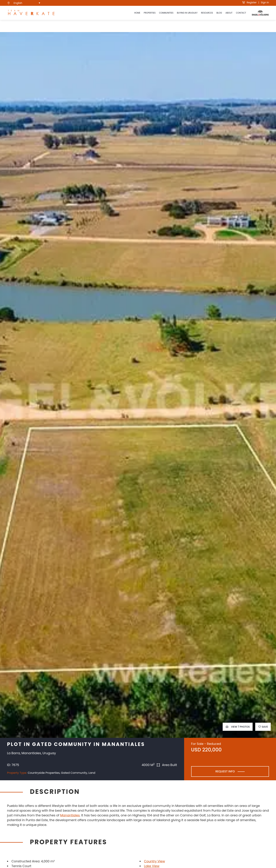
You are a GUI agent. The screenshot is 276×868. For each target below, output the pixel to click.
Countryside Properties (44, 773)
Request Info (225, 771)
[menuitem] (27, 3)
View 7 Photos (238, 727)
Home (137, 13)
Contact (241, 13)
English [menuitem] (18, 3)
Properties (150, 13)
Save (263, 727)
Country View (154, 861)
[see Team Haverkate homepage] (31, 13)
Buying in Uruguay (187, 13)
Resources (207, 13)
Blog (219, 13)
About (229, 13)
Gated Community (74, 773)
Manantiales (70, 815)
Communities (166, 13)
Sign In (265, 2)
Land (92, 773)
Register (249, 2)
